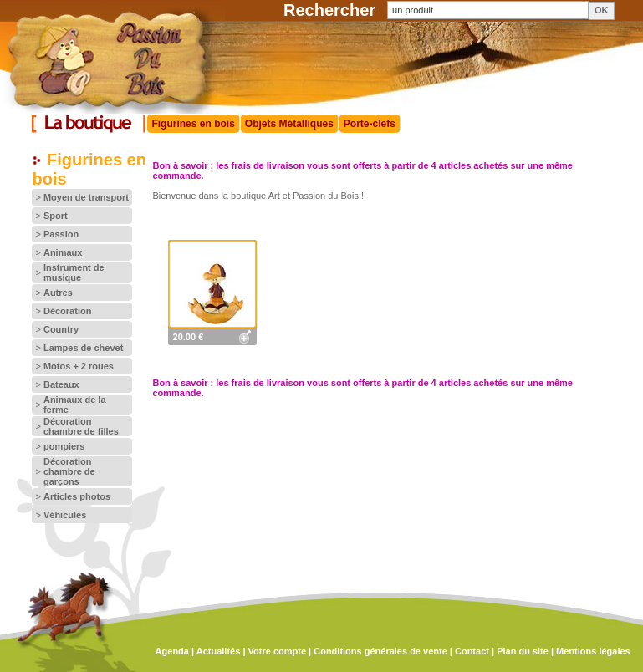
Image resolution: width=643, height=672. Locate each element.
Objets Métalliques (289, 124)
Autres (58, 293)
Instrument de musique (74, 272)
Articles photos (77, 496)
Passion (61, 234)
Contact (472, 651)
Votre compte (277, 651)
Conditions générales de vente (380, 651)
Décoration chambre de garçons (69, 471)
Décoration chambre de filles (81, 426)
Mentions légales (593, 651)
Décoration (67, 311)
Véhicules (65, 515)
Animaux (63, 252)
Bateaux (61, 384)
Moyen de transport (86, 197)
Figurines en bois (193, 124)
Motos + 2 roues (79, 366)
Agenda (172, 651)
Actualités (219, 651)
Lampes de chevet (83, 348)
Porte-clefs (370, 124)
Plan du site (523, 651)
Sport (56, 216)
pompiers (64, 446)
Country (61, 329)
